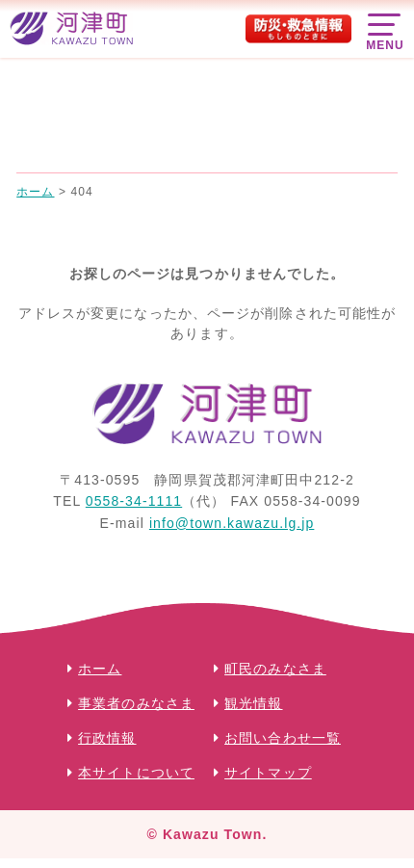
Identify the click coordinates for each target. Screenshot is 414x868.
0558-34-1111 (134, 501)
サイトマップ (268, 773)
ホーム (100, 669)
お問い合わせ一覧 (283, 738)
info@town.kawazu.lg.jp (232, 523)
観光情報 (253, 703)
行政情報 (107, 738)
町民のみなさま (275, 669)
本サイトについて (136, 773)
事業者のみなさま (136, 703)
